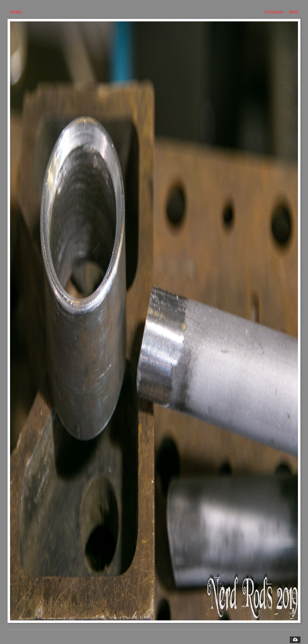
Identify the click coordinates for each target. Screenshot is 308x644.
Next (294, 12)
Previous (274, 12)
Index (16, 12)
